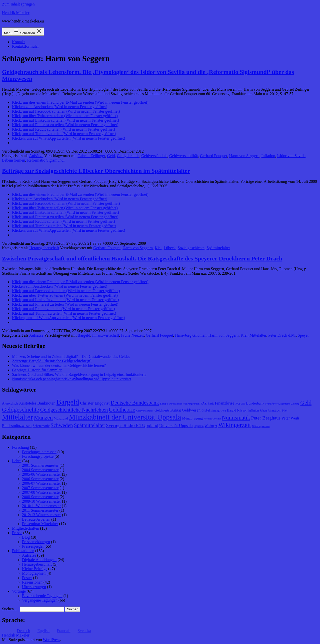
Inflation (268, 156)
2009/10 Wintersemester (41, 501)
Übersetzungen (34, 587)
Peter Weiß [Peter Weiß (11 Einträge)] (290, 418)
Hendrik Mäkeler (16, 13)
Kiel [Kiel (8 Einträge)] (285, 411)
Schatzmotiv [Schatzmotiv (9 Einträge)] (41, 426)
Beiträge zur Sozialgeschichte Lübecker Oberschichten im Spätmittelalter (96, 171)
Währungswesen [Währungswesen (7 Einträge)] (261, 426)
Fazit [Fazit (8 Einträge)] (211, 404)
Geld (111, 156)
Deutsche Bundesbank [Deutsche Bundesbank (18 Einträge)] (135, 403)
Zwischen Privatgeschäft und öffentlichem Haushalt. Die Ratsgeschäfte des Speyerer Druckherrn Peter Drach (142, 258)
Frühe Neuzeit (132, 335)
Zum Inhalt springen (18, 4)
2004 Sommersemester (40, 470)
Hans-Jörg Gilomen (191, 335)
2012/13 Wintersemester (41, 515)
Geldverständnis (154, 156)
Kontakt (18, 42)
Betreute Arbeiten (36, 519)
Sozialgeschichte (191, 248)
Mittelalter (258, 335)
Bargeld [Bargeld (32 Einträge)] (68, 402)
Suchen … (10, 609)
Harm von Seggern (244, 156)
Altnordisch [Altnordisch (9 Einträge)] (10, 403)
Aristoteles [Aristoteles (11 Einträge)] (28, 403)
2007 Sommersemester (40, 488)
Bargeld (84, 335)
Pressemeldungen (36, 542)
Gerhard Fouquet (214, 156)
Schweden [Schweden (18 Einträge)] (62, 425)
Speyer (303, 335)
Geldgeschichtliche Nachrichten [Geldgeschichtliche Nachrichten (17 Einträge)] (74, 410)
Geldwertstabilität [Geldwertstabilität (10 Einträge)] (168, 410)
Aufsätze (36, 156)
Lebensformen (13, 160)
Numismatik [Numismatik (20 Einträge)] (236, 418)
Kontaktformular (25, 46)
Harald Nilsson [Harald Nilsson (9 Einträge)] (237, 410)
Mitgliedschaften (25, 528)
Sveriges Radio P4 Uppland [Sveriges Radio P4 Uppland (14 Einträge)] (132, 425)
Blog (26, 537)
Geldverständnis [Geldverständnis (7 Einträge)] (145, 411)
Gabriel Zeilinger (91, 156)
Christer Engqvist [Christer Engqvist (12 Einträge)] (95, 403)
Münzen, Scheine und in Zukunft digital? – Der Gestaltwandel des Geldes (71, 356)
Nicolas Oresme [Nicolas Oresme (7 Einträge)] (212, 419)
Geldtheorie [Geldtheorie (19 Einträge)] (122, 410)
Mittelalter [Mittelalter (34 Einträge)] (17, 417)
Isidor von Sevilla (291, 156)
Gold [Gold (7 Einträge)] (223, 411)
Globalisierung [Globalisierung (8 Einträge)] (210, 411)
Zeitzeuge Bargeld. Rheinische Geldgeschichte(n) (52, 361)
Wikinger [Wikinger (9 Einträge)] (211, 426)
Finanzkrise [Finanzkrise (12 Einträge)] (224, 403)
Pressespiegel (33, 546)
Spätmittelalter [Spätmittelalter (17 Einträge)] (90, 425)
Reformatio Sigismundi (46, 160)
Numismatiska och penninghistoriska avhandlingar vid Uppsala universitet (72, 379)
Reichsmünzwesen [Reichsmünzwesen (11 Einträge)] (17, 426)
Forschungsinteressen (39, 452)
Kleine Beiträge (35, 569)
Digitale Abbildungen (39, 560)
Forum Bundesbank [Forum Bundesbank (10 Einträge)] (250, 403)
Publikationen (23, 551)
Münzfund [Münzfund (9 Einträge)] (61, 418)
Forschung (20, 447)
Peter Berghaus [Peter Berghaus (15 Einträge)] (266, 418)
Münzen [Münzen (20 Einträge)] (43, 418)
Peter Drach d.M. (282, 335)
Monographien (34, 573)
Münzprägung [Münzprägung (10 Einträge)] (192, 418)
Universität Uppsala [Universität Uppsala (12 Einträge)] (176, 426)
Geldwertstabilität (184, 156)
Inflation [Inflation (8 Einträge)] (253, 411)
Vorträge (19, 591)
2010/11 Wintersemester (41, 506)
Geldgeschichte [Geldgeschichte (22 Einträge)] (20, 410)
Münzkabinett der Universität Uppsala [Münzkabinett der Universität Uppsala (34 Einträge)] (125, 417)
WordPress (51, 640)
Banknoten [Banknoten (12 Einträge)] (46, 403)
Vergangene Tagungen (40, 600)
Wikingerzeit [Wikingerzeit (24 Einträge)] (235, 425)
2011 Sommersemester (40, 510)
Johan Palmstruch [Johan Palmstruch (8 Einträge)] (270, 411)
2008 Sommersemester (40, 497)
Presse (17, 533)
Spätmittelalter (218, 248)
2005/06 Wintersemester (41, 474)
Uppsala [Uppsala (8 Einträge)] (199, 426)
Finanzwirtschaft (106, 335)
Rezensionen (32, 582)
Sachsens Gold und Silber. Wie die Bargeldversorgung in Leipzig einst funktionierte (79, 374)
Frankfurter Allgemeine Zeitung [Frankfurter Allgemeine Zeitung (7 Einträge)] (282, 404)
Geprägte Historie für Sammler (37, 370)
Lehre (17, 461)
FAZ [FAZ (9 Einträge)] (204, 403)
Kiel (158, 248)
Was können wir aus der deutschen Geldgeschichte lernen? (59, 365)
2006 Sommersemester (40, 479)
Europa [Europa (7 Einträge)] (164, 404)
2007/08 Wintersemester (41, 492)
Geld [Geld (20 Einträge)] (306, 403)
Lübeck (170, 248)
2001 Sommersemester (40, 465)
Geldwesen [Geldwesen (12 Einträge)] (191, 410)
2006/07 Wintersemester (41, 483)
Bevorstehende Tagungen (42, 596)
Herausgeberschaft (44, 248)
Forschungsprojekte (38, 456)
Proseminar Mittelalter (40, 524)
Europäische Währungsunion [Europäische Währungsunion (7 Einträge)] (184, 404)
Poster (27, 578)
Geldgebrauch (128, 156)
